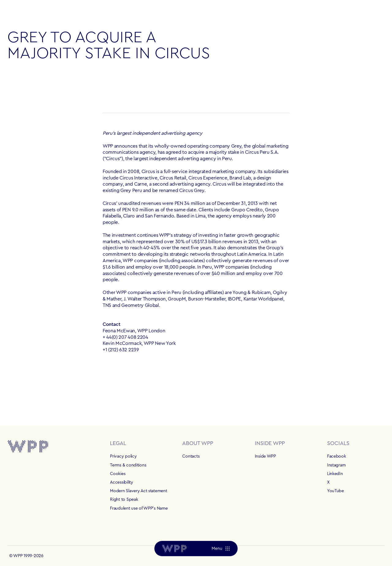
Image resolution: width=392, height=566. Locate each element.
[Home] (174, 549)
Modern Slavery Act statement (138, 491)
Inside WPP (265, 456)
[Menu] (221, 549)
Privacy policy (123, 456)
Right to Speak (124, 500)
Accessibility (121, 482)
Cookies (118, 474)
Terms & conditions (128, 465)
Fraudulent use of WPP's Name (139, 508)
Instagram (336, 465)
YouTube (335, 491)
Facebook (337, 456)
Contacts (191, 456)
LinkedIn (335, 474)
